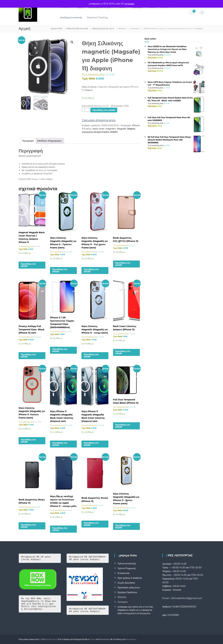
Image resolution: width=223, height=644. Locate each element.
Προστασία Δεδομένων (129, 588)
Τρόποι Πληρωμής (127, 568)
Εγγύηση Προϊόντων (127, 592)
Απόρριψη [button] (129, 4)
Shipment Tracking (97, 18)
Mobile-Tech (51, 639)
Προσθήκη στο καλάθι (104, 110)
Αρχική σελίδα (56, 28)
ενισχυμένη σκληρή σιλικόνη (96, 132)
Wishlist (122, 597)
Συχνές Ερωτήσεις (126, 583)
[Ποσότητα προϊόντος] (86, 110)
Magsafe (122, 129)
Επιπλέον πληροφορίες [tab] (50, 141)
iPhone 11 (123, 28)
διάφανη (131, 129)
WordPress (131, 639)
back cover (99, 129)
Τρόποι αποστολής (127, 564)
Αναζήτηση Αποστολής (71, 18)
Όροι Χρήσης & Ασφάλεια (130, 578)
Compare (123, 602)
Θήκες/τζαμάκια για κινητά (77, 28)
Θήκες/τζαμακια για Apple (103, 28)
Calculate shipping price (99, 120)
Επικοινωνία (123, 573)
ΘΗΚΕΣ (114, 132)
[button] (72, 42)
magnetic (111, 129)
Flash (93, 639)
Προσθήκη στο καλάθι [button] (28, 265)
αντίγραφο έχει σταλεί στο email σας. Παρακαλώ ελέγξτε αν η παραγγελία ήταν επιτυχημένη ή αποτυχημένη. (135, 610)
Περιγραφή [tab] (28, 141)
